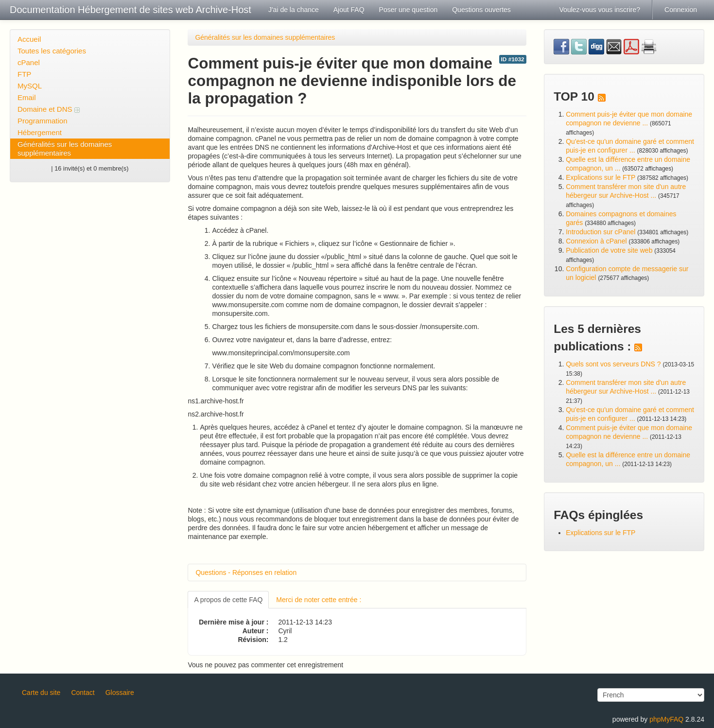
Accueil (29, 39)
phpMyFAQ (666, 719)
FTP (24, 74)
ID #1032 (513, 59)
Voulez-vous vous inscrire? (600, 10)
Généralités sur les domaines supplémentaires (65, 148)
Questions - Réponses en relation (246, 572)
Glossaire (120, 693)
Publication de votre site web (609, 250)
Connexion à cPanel (596, 241)
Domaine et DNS (49, 109)
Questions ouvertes (481, 10)
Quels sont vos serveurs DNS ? (613, 364)
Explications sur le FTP (601, 177)
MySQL (30, 86)
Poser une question (409, 10)
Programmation (43, 121)
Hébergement (40, 132)
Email (27, 97)
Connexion (681, 10)
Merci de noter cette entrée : (319, 600)
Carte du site (41, 693)
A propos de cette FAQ (228, 600)
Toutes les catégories (52, 51)
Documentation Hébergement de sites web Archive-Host (131, 10)
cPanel (29, 62)
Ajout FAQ (349, 10)
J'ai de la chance (294, 10)
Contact (83, 693)
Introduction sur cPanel (601, 232)
